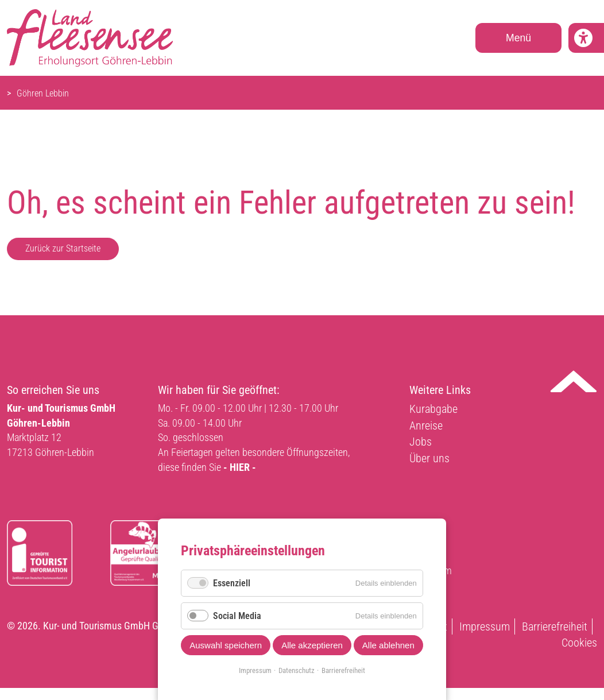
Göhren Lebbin (43, 93)
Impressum (485, 626)
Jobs (421, 442)
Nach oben (574, 381)
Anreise (426, 426)
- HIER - (240, 467)
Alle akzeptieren (312, 645)
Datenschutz (297, 670)
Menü (518, 38)
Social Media (237, 616)
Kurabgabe (433, 409)
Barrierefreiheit (555, 626)
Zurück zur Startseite (63, 248)
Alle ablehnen (388, 645)
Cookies (579, 643)
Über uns (429, 458)
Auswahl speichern (226, 645)
